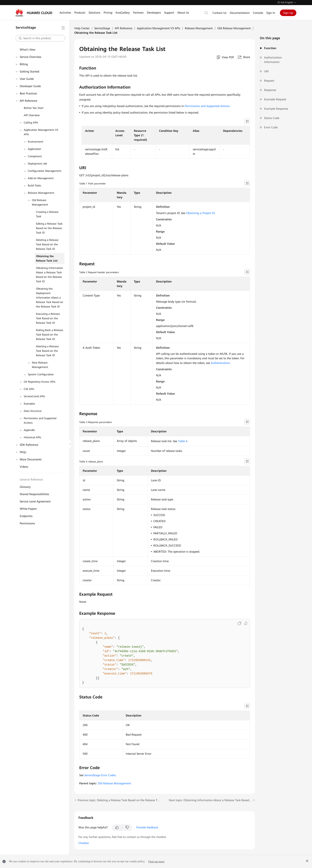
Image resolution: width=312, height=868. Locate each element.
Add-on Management (41, 178)
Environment (36, 142)
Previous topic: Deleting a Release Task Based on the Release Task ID (119, 800)
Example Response (276, 109)
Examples (29, 404)
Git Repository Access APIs (40, 382)
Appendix (29, 430)
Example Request (275, 99)
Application (35, 149)
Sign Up (288, 13)
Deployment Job (37, 164)
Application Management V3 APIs (41, 132)
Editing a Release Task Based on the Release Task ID (49, 228)
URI (266, 71)
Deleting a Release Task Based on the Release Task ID (47, 244)
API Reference (28, 101)
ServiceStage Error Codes (100, 775)
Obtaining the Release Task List (47, 258)
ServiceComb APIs (34, 396)
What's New (28, 50)
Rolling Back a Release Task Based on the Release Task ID (50, 335)
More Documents (31, 459)
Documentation (240, 13)
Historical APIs (32, 437)
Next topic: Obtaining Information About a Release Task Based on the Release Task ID (212, 800)
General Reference (31, 479)
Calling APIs (31, 123)
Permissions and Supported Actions (40, 420)
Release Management (41, 193)
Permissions (27, 523)
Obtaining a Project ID (200, 213)
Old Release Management (40, 202)
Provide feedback (147, 827)
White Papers (28, 509)
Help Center (82, 28)
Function (270, 48)
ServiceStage (102, 28)
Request (269, 81)
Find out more (156, 861)
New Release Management (40, 365)
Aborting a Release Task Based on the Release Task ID (47, 351)
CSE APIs (29, 389)
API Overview (32, 115)
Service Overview (30, 57)
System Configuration (41, 374)
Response (270, 90)
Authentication (220, 363)
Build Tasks (35, 186)
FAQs (23, 452)
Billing (24, 64)
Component (35, 156)
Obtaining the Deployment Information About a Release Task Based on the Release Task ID (50, 298)
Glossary (25, 487)
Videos (24, 467)
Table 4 (183, 441)
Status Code (272, 118)
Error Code (271, 127)
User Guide (27, 79)
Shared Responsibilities (34, 494)
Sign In (271, 13)
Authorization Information (273, 60)
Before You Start (34, 108)
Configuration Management (45, 171)
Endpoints (26, 516)
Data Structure (33, 411)
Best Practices (28, 93)
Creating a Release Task (47, 214)
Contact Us (219, 13)
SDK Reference (29, 445)
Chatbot (84, 843)
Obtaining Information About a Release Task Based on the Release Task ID (49, 275)
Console (258, 13)
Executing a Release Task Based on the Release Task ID (48, 318)
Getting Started (29, 71)
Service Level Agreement (35, 501)
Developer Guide (30, 86)
